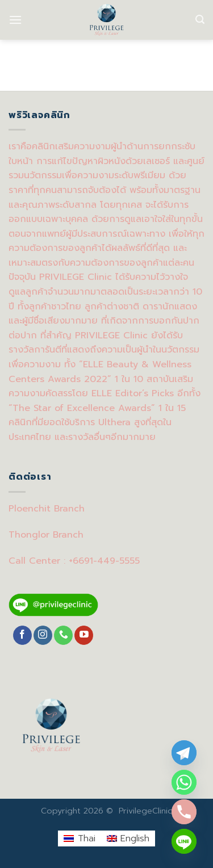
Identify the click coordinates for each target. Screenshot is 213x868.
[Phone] (184, 812)
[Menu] (15, 20)
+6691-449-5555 (104, 561)
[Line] (184, 841)
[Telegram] (184, 753)
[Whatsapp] (184, 782)
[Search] (200, 20)
